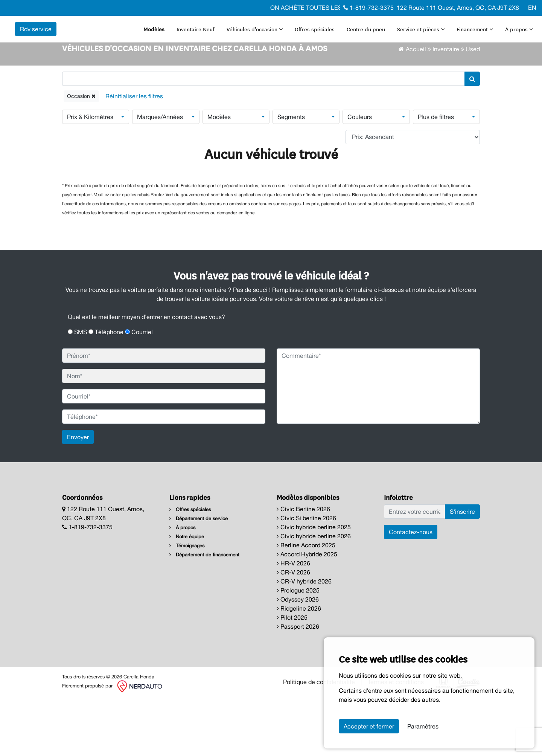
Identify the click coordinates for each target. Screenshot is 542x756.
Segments (291, 174)
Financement (490, 25)
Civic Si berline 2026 (306, 576)
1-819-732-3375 (368, 8)
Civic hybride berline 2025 (314, 585)
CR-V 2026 (293, 630)
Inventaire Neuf (211, 25)
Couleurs (360, 174)
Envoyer (78, 495)
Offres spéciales (330, 25)
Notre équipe (187, 594)
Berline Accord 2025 (306, 603)
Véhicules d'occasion (270, 25)
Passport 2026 (298, 684)
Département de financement (204, 612)
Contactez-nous (411, 590)
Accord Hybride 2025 (307, 612)
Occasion (81, 153)
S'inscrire (462, 569)
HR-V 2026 (293, 621)
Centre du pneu (381, 25)
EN (532, 8)
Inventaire (446, 106)
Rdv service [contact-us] (130, 34)
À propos (173, 43)
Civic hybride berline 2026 (314, 594)
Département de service (199, 576)
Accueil (412, 106)
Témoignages (187, 603)
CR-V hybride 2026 (304, 639)
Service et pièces (436, 25)
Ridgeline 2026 (299, 666)
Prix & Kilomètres (90, 174)
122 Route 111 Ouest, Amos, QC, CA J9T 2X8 (458, 8)
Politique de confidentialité (319, 739)
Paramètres (423, 726)
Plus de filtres (436, 174)
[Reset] (134, 153)
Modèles (169, 25)
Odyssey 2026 (298, 657)
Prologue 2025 (298, 648)
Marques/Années (160, 174)
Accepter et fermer (369, 726)
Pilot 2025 (292, 675)
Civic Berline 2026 (303, 567)
